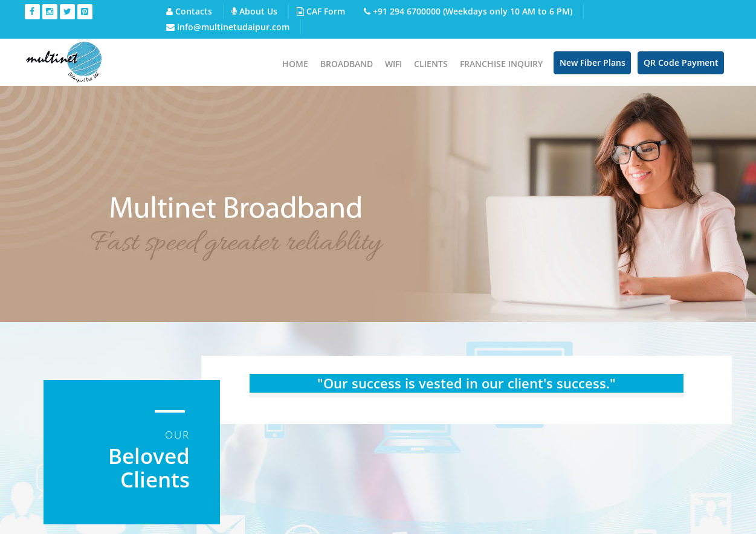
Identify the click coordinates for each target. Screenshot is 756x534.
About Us (254, 11)
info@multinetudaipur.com (228, 27)
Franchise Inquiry (501, 64)
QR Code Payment (681, 63)
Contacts (189, 11)
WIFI (393, 64)
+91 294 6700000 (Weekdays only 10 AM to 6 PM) (468, 11)
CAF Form (321, 11)
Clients (431, 64)
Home (295, 64)
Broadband (347, 64)
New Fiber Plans (593, 63)
